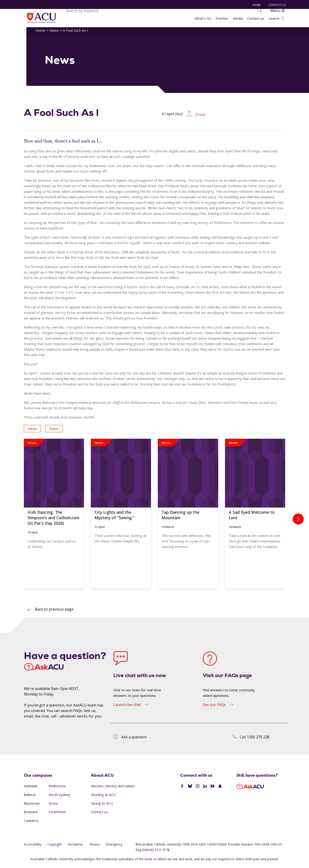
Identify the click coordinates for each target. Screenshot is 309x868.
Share (200, 117)
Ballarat (30, 797)
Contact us (256, 18)
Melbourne (57, 789)
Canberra (31, 823)
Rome (53, 806)
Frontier (222, 18)
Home (256, 5)
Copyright (55, 847)
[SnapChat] (220, 789)
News (54, 33)
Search (276, 18)
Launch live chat (127, 707)
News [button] (32, 431)
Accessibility (33, 847)
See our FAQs (214, 707)
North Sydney (60, 797)
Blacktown (32, 806)
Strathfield (57, 815)
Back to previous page (54, 612)
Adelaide (31, 789)
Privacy (95, 847)
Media (238, 18)
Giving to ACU (102, 806)
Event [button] (54, 431)
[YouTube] (212, 789)
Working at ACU (103, 797)
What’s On (203, 18)
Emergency (114, 847)
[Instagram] (198, 789)
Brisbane (31, 815)
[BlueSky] (190, 789)
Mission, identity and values (113, 789)
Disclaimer (75, 847)
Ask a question (134, 740)
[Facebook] (182, 789)
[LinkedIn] (205, 789)
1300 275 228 (258, 740)
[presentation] (298, 522)
